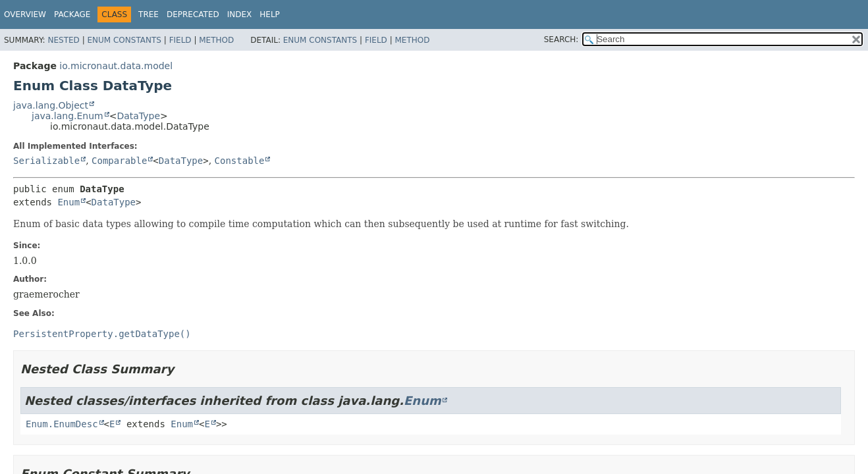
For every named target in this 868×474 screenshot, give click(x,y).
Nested (63, 40)
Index (240, 14)
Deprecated (193, 14)
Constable (240, 161)
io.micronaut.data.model (116, 66)
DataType (138, 116)
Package (72, 14)
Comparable (119, 161)
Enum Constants (124, 40)
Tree (149, 14)
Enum (68, 202)
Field (180, 40)
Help (270, 14)
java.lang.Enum (68, 116)
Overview (25, 14)
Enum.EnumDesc (62, 424)
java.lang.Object (51, 105)
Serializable (46, 161)
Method (216, 40)
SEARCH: (561, 39)
